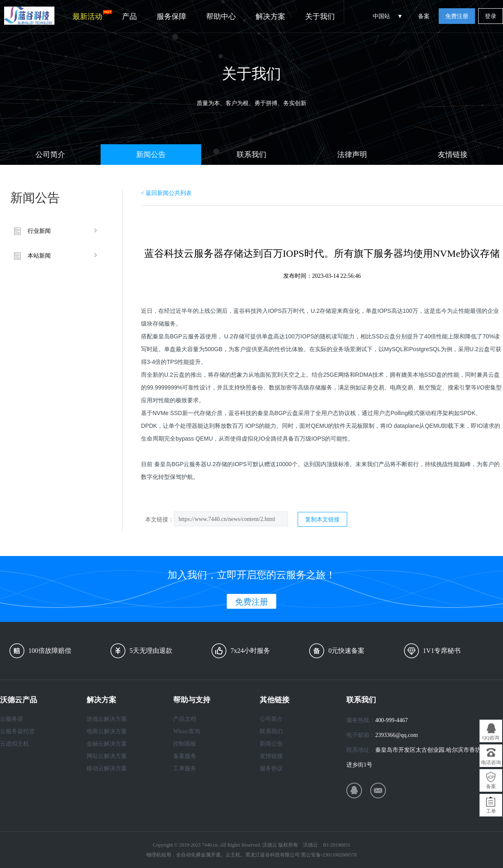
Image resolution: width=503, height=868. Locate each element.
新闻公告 (151, 155)
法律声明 (352, 155)
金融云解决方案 (107, 744)
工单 (491, 811)
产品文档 (185, 719)
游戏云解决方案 (107, 719)
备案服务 (185, 756)
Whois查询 (187, 731)
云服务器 (12, 719)
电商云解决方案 (107, 731)
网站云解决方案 (107, 756)
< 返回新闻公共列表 (166, 193)
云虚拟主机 (14, 744)
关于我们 (320, 16)
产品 (129, 16)
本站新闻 (39, 256)
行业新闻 (39, 231)
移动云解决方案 (107, 768)
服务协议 (271, 768)
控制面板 (185, 744)
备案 (424, 16)
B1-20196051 (336, 845)
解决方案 (270, 16)
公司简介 (50, 155)
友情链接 (453, 155)
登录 (491, 16)
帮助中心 (221, 16)
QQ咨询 (491, 738)
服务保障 (172, 16)
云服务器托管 (17, 731)
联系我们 (251, 155)
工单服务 (185, 768)
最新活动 (92, 15)
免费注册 (457, 16)
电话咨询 (491, 762)
